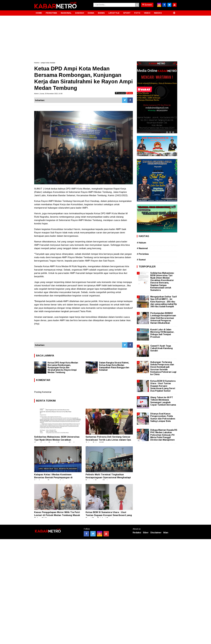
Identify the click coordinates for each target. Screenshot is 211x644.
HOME (39, 13)
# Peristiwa (143, 254)
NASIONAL (66, 13)
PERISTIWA (51, 13)
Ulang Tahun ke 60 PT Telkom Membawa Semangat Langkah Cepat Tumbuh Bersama (163, 401)
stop (130, 93)
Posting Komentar (43, 392)
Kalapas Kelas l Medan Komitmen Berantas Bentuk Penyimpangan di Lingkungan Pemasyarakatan (53, 478)
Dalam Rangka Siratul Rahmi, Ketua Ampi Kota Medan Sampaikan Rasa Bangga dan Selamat (114, 366)
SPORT (127, 13)
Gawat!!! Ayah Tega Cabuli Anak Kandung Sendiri (161, 348)
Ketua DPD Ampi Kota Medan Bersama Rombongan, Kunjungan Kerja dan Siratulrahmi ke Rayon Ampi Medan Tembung (63, 368)
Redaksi (137, 533)
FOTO (137, 13)
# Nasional (142, 248)
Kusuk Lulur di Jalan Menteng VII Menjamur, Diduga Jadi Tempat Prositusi (162, 333)
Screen (147, 5)
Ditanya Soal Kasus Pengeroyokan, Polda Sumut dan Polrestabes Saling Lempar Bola (163, 417)
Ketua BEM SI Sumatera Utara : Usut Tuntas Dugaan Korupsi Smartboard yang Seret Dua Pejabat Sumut (109, 515)
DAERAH (80, 13)
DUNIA (91, 13)
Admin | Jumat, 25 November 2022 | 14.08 (48, 94)
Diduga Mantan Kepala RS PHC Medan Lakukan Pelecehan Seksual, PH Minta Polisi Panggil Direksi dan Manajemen (164, 435)
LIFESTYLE (114, 13)
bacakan (120, 93)
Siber (146, 533)
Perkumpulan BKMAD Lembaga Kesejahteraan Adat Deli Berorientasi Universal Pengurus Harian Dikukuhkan (163, 318)
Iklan (166, 533)
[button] (174, 12)
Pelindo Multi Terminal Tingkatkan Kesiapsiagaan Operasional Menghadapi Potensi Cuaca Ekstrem (108, 478)
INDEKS (158, 13)
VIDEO (147, 13)
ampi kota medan (48, 63)
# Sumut (141, 260)
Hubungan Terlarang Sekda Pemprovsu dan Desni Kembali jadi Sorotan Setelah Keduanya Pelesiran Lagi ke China (163, 368)
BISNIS (101, 13)
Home (37, 63)
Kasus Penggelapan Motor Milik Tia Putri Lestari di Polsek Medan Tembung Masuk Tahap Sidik (57, 515)
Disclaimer (156, 533)
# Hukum (141, 243)
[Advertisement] (105, 36)
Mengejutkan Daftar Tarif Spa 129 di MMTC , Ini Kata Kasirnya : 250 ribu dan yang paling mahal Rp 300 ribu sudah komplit (164, 302)
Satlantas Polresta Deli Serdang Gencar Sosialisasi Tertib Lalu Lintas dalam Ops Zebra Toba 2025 (108, 440)
